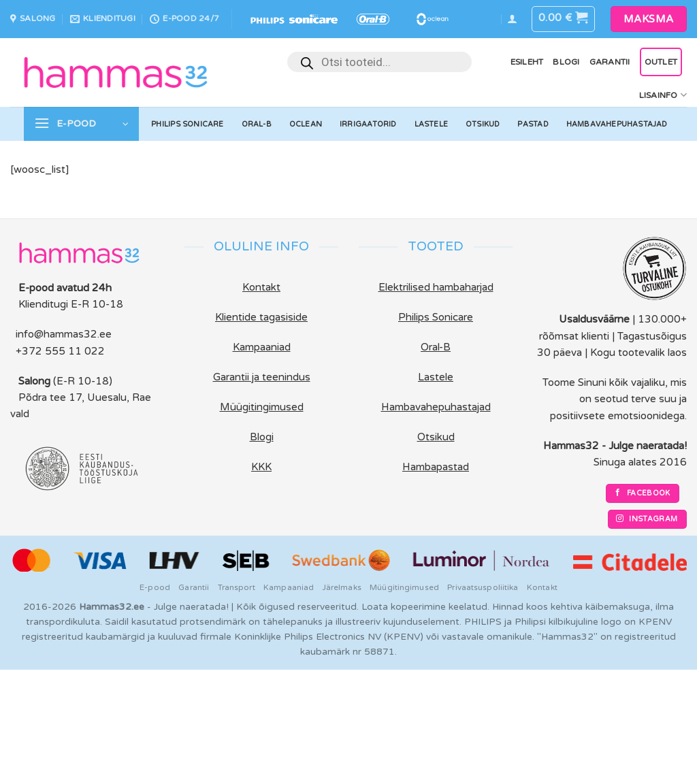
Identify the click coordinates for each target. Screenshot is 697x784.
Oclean (306, 124)
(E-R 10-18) (83, 381)
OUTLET (661, 62)
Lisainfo (663, 95)
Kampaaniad (289, 587)
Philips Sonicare (187, 124)
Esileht (527, 62)
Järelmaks (342, 587)
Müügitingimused (404, 587)
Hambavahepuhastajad (617, 124)
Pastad (533, 124)
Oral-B (257, 124)
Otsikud (483, 124)
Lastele (432, 124)
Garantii (610, 62)
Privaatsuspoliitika (483, 587)
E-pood (155, 587)
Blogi (566, 62)
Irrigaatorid (368, 124)
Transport (237, 587)
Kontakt (542, 587)
